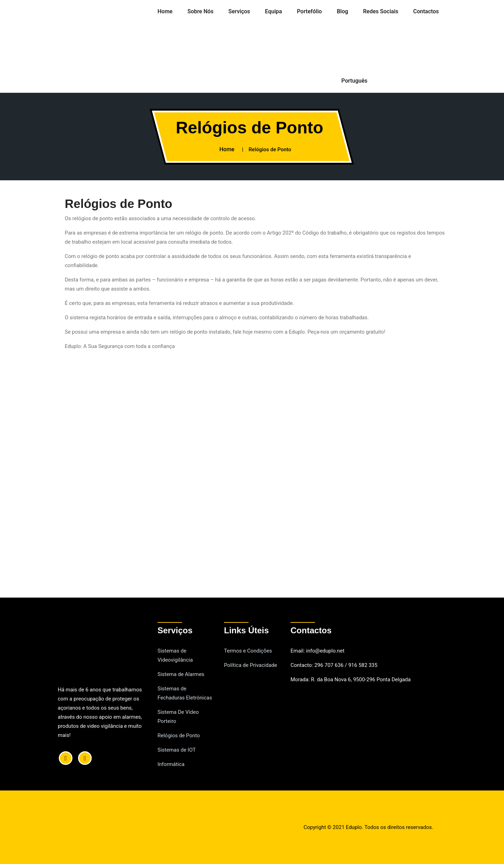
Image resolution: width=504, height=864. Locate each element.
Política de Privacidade (251, 665)
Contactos (426, 11)
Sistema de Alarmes (181, 674)
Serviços (239, 11)
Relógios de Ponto (179, 736)
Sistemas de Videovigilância (175, 655)
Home (165, 11)
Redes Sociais (381, 11)
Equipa (274, 11)
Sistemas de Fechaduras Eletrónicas (185, 693)
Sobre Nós (200, 11)
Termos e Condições (248, 651)
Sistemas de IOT (177, 750)
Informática (171, 764)
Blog (342, 11)
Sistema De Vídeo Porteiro (178, 717)
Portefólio (309, 11)
